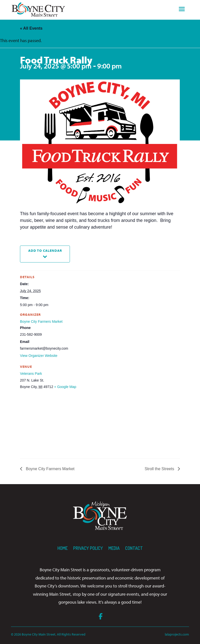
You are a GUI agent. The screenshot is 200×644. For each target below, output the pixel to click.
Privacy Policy (88, 548)
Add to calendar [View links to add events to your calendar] (45, 250)
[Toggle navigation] (182, 10)
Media (114, 548)
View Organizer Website (39, 356)
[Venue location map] (46, 424)
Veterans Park (31, 374)
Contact (134, 548)
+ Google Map (65, 387)
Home (63, 548)
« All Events (31, 28)
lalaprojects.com (177, 634)
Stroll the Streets (160, 469)
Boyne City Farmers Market (41, 322)
